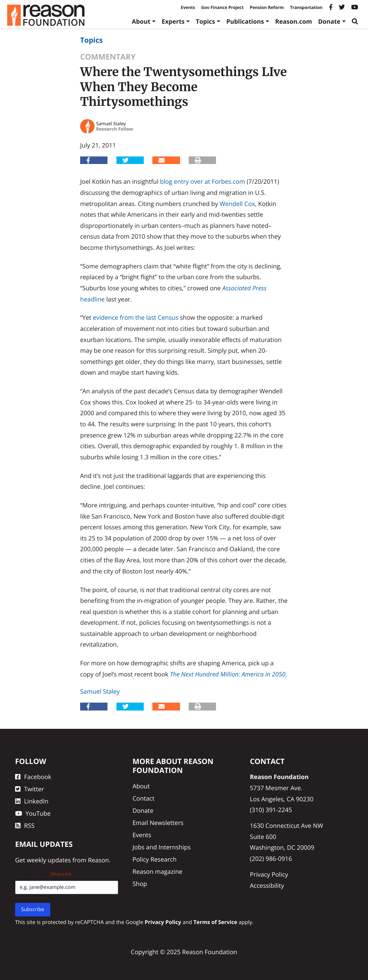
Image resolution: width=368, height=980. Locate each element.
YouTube (33, 813)
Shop (140, 884)
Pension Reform (267, 7)
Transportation (306, 7)
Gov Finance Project (222, 7)
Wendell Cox (237, 204)
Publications (245, 21)
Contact (144, 798)
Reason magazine (158, 871)
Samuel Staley (100, 691)
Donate (329, 21)
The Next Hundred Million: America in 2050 (228, 674)
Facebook (33, 777)
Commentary (108, 57)
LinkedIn (32, 801)
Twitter (29, 789)
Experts (173, 21)
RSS (25, 826)
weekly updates (49, 860)
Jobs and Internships (162, 847)
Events (188, 7)
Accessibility (267, 885)
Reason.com (294, 21)
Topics (206, 21)
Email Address (43, 874)
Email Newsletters (158, 823)
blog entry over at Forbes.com (203, 181)
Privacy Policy (269, 874)
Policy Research (155, 859)
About (141, 21)
